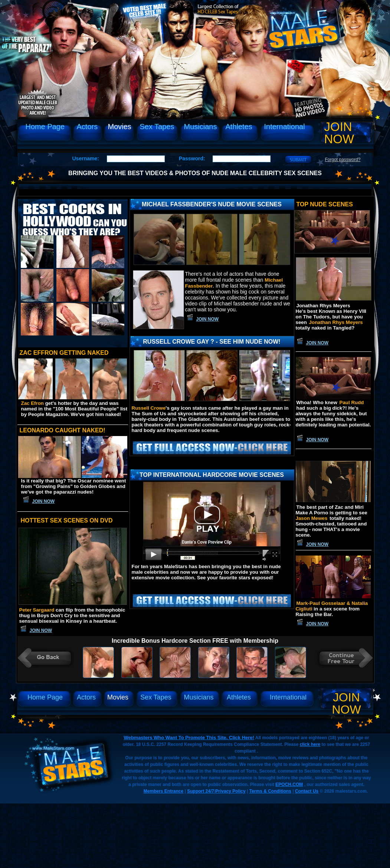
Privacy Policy (230, 791)
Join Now (339, 133)
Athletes (239, 127)
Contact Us (307, 791)
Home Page (45, 127)
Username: (86, 158)
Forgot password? (343, 160)
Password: (192, 158)
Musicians (201, 127)
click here (310, 744)
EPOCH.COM (289, 785)
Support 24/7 (201, 791)
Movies (120, 127)
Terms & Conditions (270, 791)
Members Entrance (163, 791)
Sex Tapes (157, 127)
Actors (87, 127)
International (285, 127)
